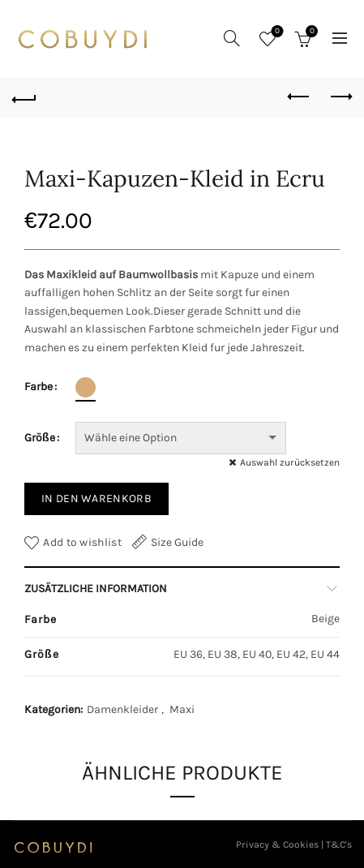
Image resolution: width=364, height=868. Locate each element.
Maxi (182, 709)
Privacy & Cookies (277, 844)
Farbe (39, 387)
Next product (340, 97)
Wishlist (276, 32)
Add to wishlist (82, 542)
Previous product (300, 97)
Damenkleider (122, 709)
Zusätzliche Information (96, 589)
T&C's (339, 844)
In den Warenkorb (96, 498)
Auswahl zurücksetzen (290, 462)
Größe (40, 438)
